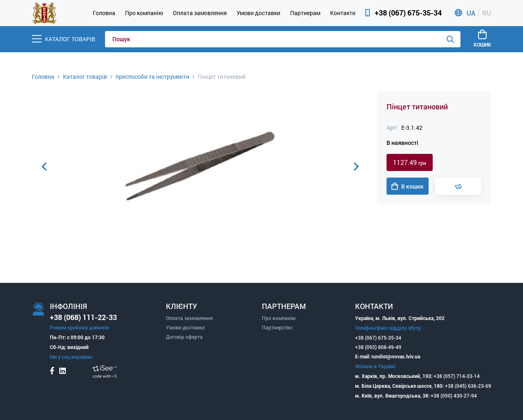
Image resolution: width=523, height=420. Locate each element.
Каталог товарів (85, 77)
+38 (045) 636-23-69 (468, 386)
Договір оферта (184, 337)
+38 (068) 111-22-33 (83, 317)
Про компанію (144, 13)
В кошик (408, 187)
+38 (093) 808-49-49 (378, 347)
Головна (104, 13)
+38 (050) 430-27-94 (454, 396)
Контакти (343, 13)
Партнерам (305, 13)
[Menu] (64, 39)
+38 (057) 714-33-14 (457, 376)
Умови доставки (258, 13)
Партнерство (277, 327)
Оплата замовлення (200, 13)
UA (471, 13)
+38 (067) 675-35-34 (408, 13)
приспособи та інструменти (152, 77)
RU (487, 13)
